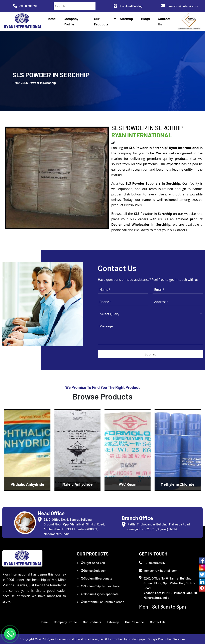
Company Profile (65, 622)
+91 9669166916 (26, 6)
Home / (17, 83)
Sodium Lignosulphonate (100, 594)
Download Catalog (128, 6)
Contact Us (158, 622)
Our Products (92, 622)
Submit (150, 354)
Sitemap (126, 19)
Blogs (145, 19)
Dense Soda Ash (93, 570)
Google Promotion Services (167, 639)
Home (51, 19)
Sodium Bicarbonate (96, 578)
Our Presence (135, 622)
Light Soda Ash (93, 563)
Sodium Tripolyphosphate (100, 586)
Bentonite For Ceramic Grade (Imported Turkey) (102, 604)
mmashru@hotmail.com (179, 6)
